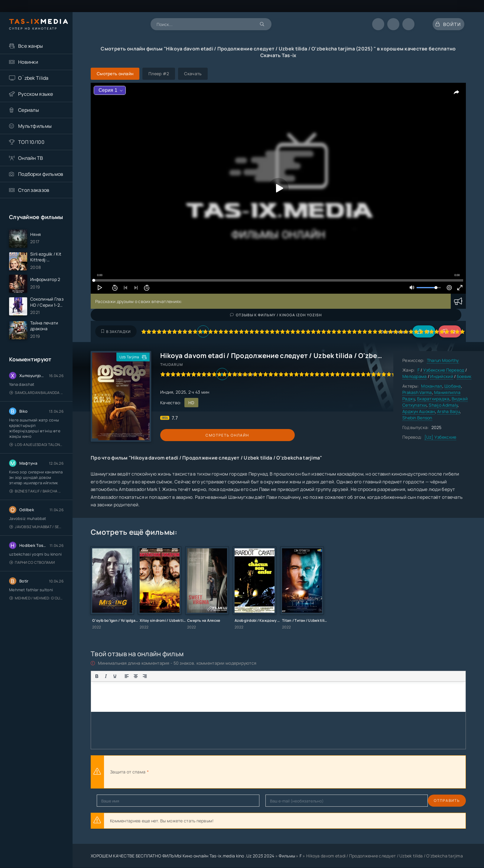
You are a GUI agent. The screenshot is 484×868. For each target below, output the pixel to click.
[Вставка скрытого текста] (216, 676)
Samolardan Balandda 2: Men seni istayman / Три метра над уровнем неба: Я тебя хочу (36, 404)
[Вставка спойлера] (207, 676)
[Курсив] (106, 676)
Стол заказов (34, 190)
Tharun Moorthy (443, 360)
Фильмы (287, 856)
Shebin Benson (417, 418)
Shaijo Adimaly (443, 405)
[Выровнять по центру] (136, 676)
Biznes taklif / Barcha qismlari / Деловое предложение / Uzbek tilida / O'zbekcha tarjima (36, 503)
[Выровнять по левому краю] (127, 676)
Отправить (110, 800)
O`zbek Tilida (33, 78)
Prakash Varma (417, 392)
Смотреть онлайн (188, 435)
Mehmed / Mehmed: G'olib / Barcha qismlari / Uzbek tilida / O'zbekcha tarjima (36, 610)
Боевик (464, 376)
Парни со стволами (32, 574)
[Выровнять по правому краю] (145, 676)
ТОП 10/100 (31, 142)
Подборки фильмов (41, 174)
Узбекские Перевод (444, 370)
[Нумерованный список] (166, 676)
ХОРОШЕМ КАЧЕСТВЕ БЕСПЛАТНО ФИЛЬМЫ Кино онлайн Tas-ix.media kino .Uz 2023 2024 (183, 856)
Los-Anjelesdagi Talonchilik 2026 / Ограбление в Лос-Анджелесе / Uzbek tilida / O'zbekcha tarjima (36, 456)
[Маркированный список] (157, 676)
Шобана (453, 386)
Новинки (28, 62)
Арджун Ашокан (419, 411)
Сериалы (29, 110)
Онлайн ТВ (31, 158)
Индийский (442, 376)
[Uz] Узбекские (440, 437)
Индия (167, 392)
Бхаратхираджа (433, 399)
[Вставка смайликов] (177, 676)
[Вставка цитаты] (189, 676)
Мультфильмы (35, 126)
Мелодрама (415, 376)
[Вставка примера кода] (198, 676)
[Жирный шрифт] (97, 676)
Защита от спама (128, 772)
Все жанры (31, 46)
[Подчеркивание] (115, 676)
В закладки (116, 332)
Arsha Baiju (448, 411)
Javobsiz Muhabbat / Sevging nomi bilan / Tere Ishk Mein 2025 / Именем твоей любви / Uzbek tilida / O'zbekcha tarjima (36, 538)
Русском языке (36, 94)
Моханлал (432, 386)
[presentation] (216, 772)
